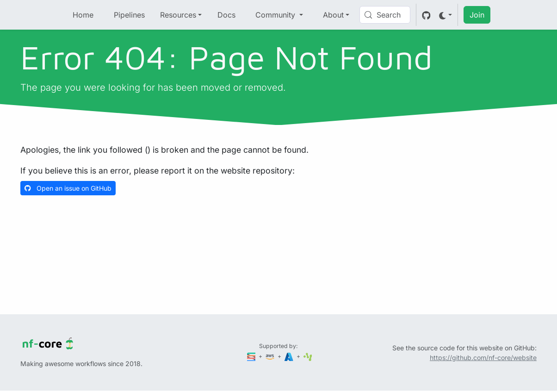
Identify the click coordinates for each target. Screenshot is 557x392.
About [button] (333, 15)
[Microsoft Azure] (290, 356)
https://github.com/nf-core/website (483, 358)
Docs (226, 15)
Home (83, 15)
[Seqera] (252, 356)
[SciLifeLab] (308, 356)
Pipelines (129, 15)
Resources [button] (178, 15)
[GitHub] (426, 15)
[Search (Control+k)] (385, 15)
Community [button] (276, 15)
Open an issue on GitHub (68, 188)
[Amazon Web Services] (271, 356)
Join (477, 15)
